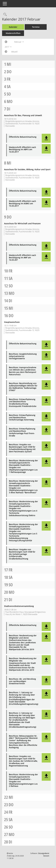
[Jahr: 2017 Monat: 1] (6, 42)
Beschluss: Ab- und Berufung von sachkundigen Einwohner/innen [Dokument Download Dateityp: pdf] (22, 681)
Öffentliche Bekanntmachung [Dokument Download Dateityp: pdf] (23, 137)
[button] (46, 138)
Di (9, 109)
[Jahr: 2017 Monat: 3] (6, 52)
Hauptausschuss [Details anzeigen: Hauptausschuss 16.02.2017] (12, 322)
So (9, 94)
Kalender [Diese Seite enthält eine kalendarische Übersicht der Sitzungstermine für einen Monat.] (13, 27)
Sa (9, 87)
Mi (9, 64)
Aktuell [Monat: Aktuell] (14, 52)
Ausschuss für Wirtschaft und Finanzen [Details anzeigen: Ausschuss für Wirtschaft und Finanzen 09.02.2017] (22, 223)
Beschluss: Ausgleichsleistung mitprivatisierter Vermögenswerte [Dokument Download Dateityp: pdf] (23, 356)
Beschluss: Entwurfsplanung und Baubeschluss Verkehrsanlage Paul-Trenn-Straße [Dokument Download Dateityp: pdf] (22, 432)
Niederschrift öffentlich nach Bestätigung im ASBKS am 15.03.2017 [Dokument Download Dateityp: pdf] (22, 204)
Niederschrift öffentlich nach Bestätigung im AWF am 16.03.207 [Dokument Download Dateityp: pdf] (22, 258)
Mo (10, 101)
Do (9, 72)
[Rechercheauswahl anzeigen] (4, 15)
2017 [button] (8, 47)
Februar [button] (19, 42)
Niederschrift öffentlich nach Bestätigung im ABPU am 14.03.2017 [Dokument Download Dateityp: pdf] (22, 150)
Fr (9, 79)
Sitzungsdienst (44, 855)
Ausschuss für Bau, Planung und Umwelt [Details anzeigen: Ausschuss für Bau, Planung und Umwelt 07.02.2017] (23, 115)
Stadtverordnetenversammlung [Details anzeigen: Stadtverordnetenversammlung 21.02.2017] (19, 606)
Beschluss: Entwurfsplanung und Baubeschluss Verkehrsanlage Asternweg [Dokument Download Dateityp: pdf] (22, 418)
